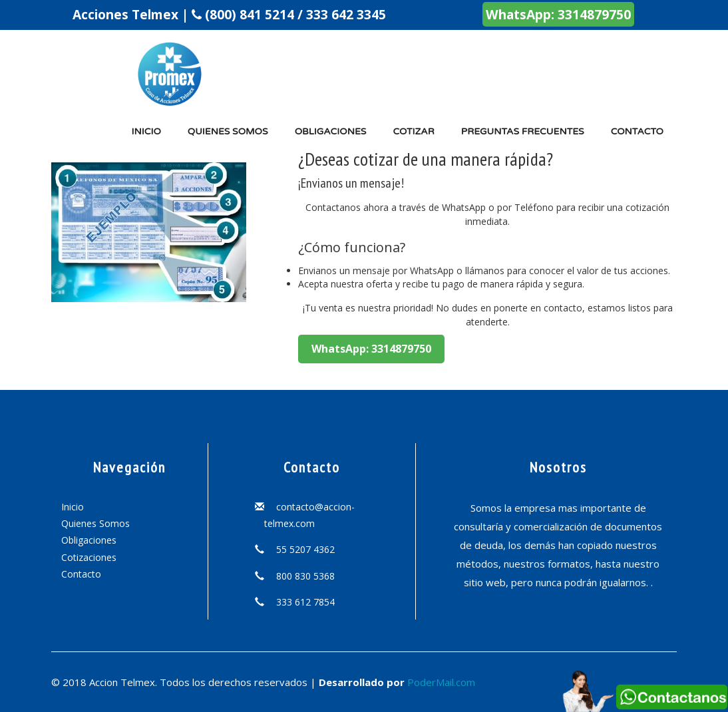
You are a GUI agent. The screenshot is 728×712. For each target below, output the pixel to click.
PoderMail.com (441, 682)
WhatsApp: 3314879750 (558, 14)
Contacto (637, 131)
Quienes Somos (95, 523)
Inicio (146, 131)
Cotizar (413, 131)
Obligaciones (331, 131)
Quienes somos (228, 131)
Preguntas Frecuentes (523, 131)
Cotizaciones (89, 557)
